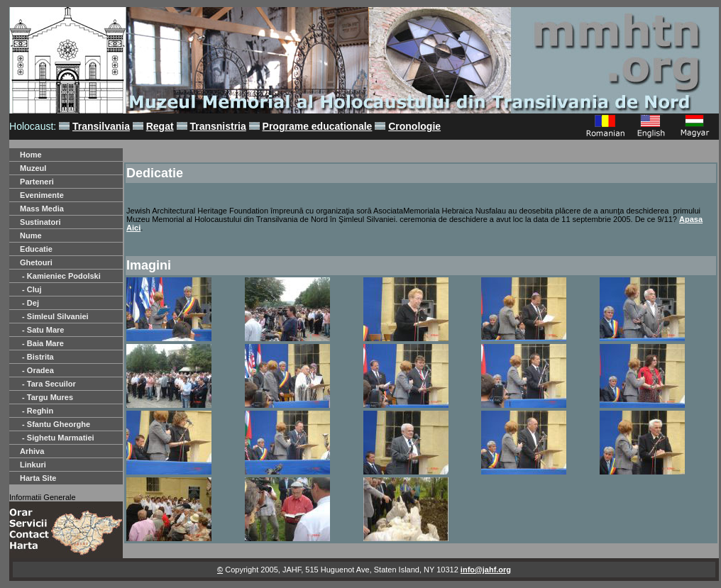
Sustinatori (40, 222)
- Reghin (37, 411)
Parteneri (37, 182)
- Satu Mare (42, 330)
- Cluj (31, 289)
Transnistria (218, 126)
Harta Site (38, 478)
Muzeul (33, 168)
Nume (31, 235)
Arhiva (32, 451)
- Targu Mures (46, 397)
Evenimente (42, 195)
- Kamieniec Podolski (60, 276)
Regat (160, 126)
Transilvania (101, 126)
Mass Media (42, 209)
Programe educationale (318, 126)
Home (31, 155)
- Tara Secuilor (48, 384)
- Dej (29, 303)
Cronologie (414, 126)
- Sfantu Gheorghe (55, 424)
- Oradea (37, 370)
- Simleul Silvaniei (54, 316)
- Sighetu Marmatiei (57, 438)
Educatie (36, 249)
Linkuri (33, 465)
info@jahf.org (486, 570)
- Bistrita (37, 357)
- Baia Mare (42, 343)
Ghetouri (36, 262)
